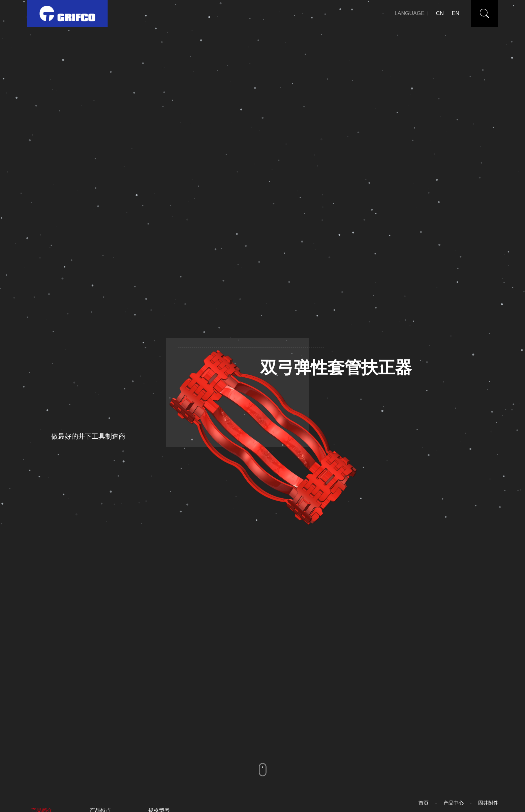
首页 (424, 803)
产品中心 (454, 803)
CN (440, 13)
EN (456, 13)
